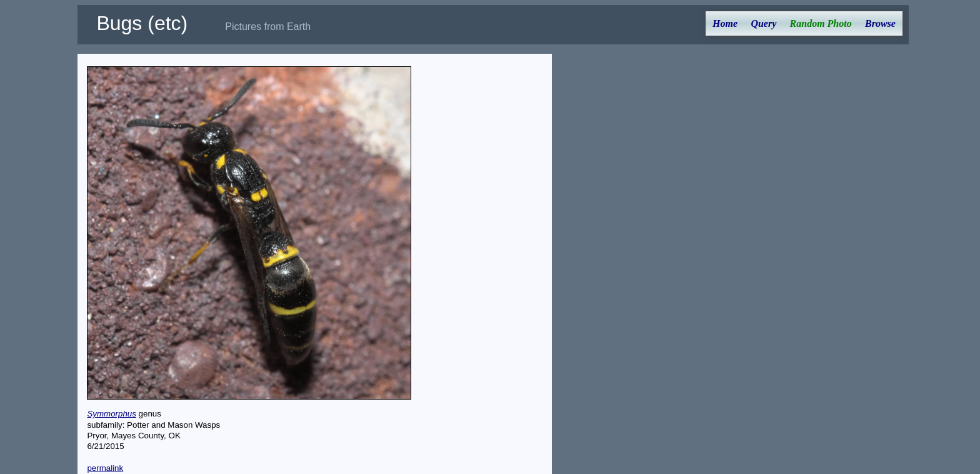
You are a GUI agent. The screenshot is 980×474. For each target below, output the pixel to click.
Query (763, 23)
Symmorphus (112, 414)
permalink (105, 468)
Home (725, 23)
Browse (880, 23)
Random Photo (821, 23)
